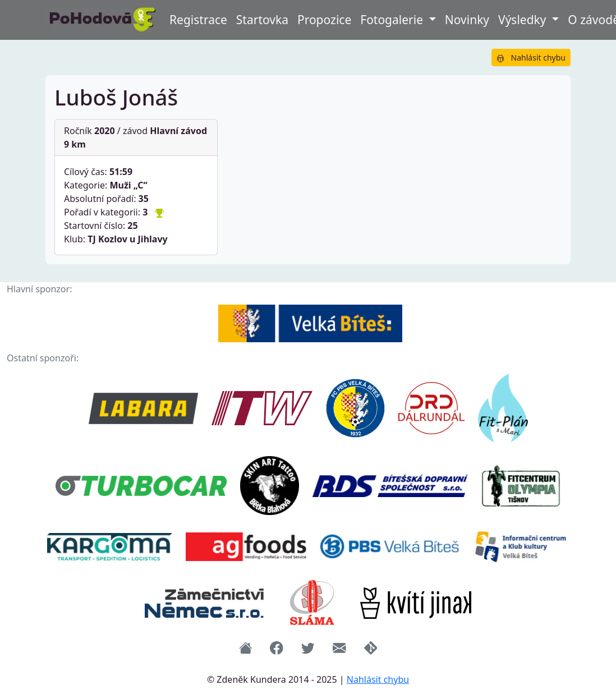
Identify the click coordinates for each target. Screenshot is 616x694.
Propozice (324, 20)
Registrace (198, 20)
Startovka (262, 20)
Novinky (467, 20)
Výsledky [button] (524, 20)
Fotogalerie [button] (393, 20)
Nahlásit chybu (531, 58)
